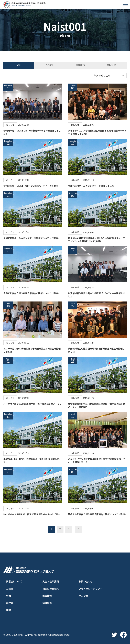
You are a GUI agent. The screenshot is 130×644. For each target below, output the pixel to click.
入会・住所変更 (51, 581)
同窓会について (14, 581)
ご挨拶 (10, 588)
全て (19, 65)
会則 (8, 595)
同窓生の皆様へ (51, 588)
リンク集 (83, 595)
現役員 (10, 602)
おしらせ (111, 65)
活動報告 (80, 65)
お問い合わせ (86, 581)
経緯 (8, 609)
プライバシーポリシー (90, 588)
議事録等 (47, 602)
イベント (50, 65)
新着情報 (47, 595)
